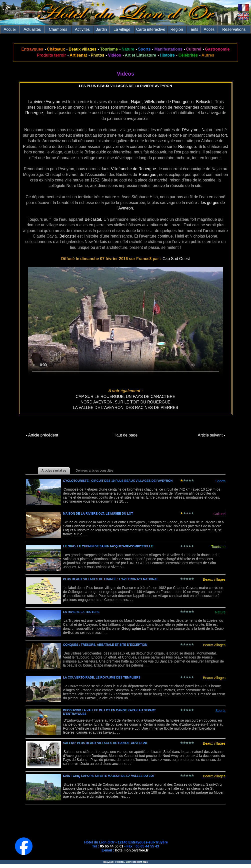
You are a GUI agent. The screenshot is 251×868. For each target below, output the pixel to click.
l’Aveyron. (191, 130)
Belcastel (68, 236)
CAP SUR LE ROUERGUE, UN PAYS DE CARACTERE (125, 397)
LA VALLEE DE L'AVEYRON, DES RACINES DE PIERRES (125, 408)
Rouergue (34, 113)
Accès (209, 29)
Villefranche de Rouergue (167, 102)
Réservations (234, 29)
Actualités (32, 29)
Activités (82, 29)
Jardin (101, 29)
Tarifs (193, 29)
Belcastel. (205, 102)
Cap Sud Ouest (176, 259)
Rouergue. (188, 147)
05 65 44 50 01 (112, 846)
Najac (136, 102)
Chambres (58, 29)
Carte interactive (151, 29)
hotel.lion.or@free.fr (132, 850)
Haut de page (125, 435)
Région (177, 29)
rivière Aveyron (47, 102)
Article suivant (211, 435)
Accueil (10, 29)
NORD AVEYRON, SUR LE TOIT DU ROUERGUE (126, 402)
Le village (122, 29)
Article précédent (42, 435)
